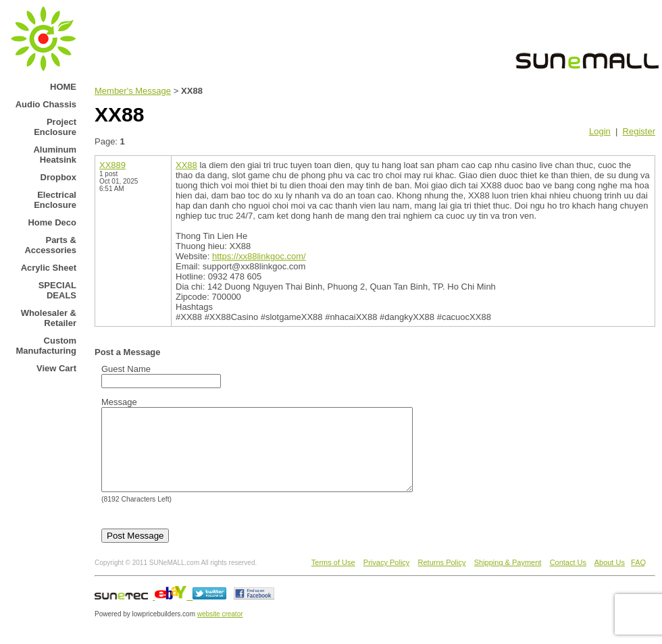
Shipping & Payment (508, 579)
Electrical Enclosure (55, 200)
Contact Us (568, 579)
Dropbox (58, 177)
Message (119, 402)
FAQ (638, 579)
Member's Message (133, 91)
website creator (220, 630)
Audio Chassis (46, 104)
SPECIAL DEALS (57, 290)
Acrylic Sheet (49, 268)
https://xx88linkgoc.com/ (259, 256)
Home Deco (52, 222)
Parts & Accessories (50, 245)
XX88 (186, 165)
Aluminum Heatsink (55, 155)
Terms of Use (333, 579)
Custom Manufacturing (46, 346)
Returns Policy (442, 579)
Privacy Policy (386, 579)
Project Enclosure (55, 127)
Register (639, 131)
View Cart (56, 368)
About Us (610, 579)
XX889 (112, 165)
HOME (63, 87)
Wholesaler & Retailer (49, 318)
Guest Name (126, 369)
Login (600, 131)
